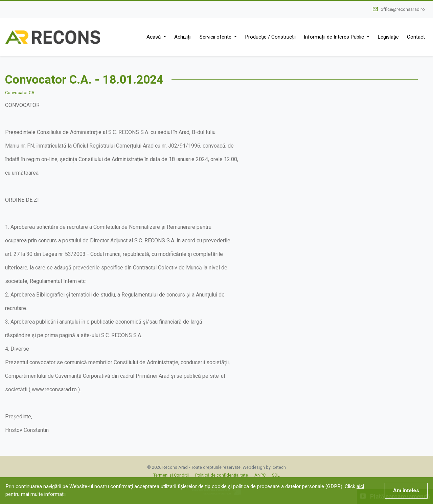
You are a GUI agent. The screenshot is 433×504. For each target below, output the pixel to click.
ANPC (260, 475)
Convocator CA (20, 93)
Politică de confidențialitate (222, 475)
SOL (276, 475)
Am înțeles (406, 490)
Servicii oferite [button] (216, 37)
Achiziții (183, 37)
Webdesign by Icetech (264, 467)
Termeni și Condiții (171, 475)
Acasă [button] (154, 37)
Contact (416, 37)
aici (360, 486)
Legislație (388, 37)
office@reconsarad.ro (403, 9)
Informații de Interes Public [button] (335, 37)
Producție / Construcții (270, 37)
